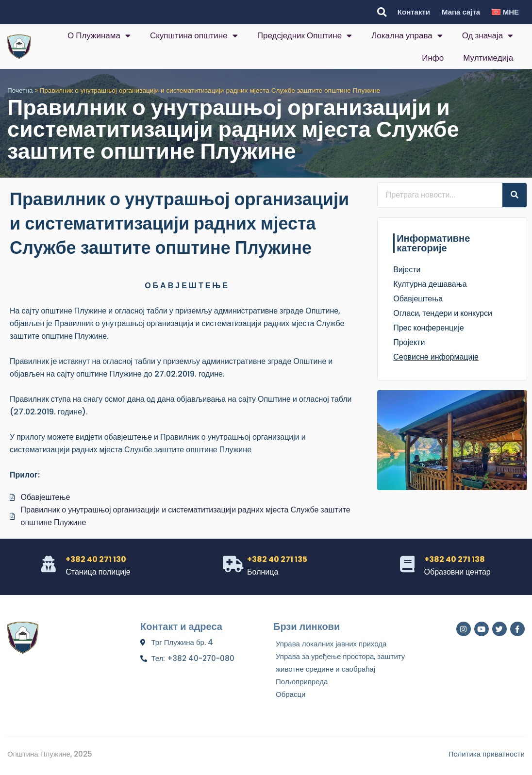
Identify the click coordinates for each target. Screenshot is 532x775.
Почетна (20, 91)
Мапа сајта (461, 12)
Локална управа (407, 36)
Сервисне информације (436, 357)
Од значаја (488, 36)
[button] (382, 12)
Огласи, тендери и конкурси (443, 313)
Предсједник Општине (305, 36)
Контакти (414, 12)
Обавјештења (418, 299)
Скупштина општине (194, 36)
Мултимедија (488, 58)
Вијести (407, 270)
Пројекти (409, 342)
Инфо (433, 58)
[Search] (515, 195)
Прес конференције (428, 328)
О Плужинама (99, 36)
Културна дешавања (430, 284)
